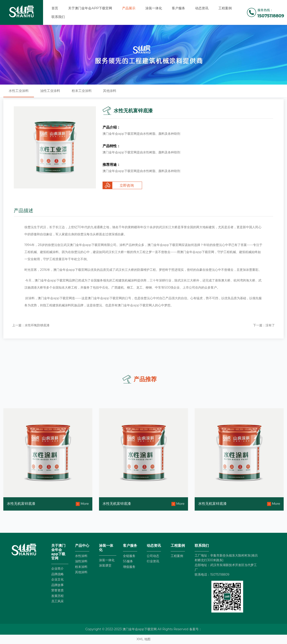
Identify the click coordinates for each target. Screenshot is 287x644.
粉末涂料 (81, 567)
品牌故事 (57, 585)
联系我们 (58, 17)
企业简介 (57, 569)
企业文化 (57, 579)
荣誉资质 (57, 590)
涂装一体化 (154, 8)
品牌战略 (57, 574)
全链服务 (129, 556)
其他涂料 (110, 91)
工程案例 (225, 8)
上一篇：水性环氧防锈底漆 (31, 325)
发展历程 (57, 596)
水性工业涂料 (19, 91)
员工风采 (57, 601)
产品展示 (129, 8)
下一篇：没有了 (264, 325)
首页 (55, 8)
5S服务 (128, 561)
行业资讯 (153, 561)
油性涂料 (81, 561)
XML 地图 (143, 639)
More (85, 504)
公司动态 (153, 556)
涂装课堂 (105, 565)
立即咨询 (127, 185)
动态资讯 (202, 8)
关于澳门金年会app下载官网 (90, 8)
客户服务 (178, 8)
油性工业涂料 (50, 91)
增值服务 (129, 567)
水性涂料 (81, 556)
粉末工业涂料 (82, 91)
